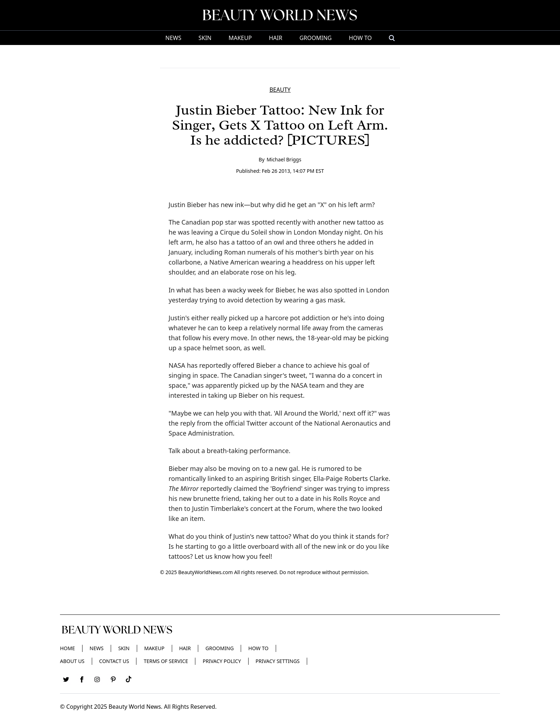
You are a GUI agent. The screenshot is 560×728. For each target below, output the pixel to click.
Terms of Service (166, 661)
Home (67, 648)
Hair (276, 38)
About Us (72, 661)
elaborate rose (242, 272)
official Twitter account (259, 423)
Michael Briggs (284, 159)
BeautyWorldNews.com (206, 572)
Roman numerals (250, 252)
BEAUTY (280, 90)
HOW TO (360, 38)
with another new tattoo (339, 222)
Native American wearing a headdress (266, 262)
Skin (205, 38)
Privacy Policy (222, 661)
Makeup (240, 38)
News (173, 38)
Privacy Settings (278, 661)
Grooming (315, 38)
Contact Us (114, 661)
